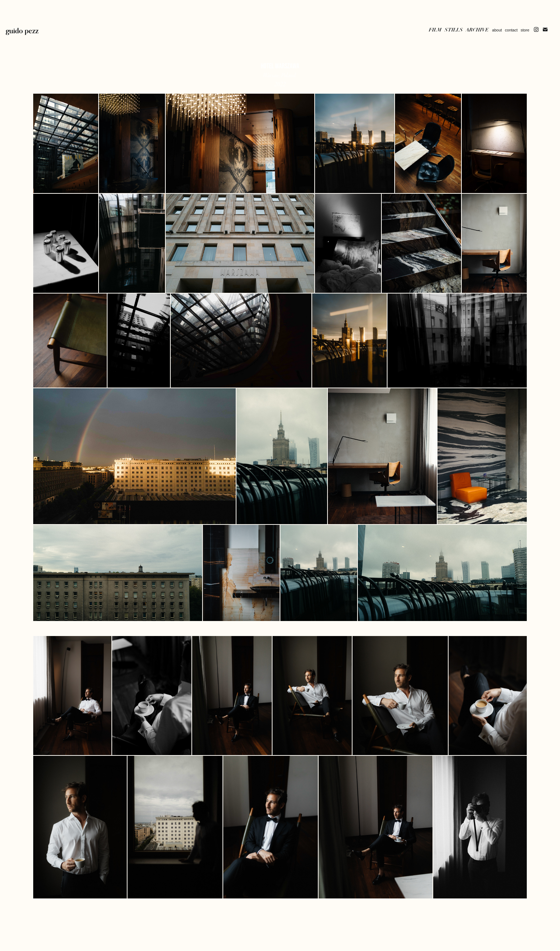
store (525, 30)
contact (511, 30)
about (497, 30)
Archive (477, 30)
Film (435, 30)
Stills (454, 30)
